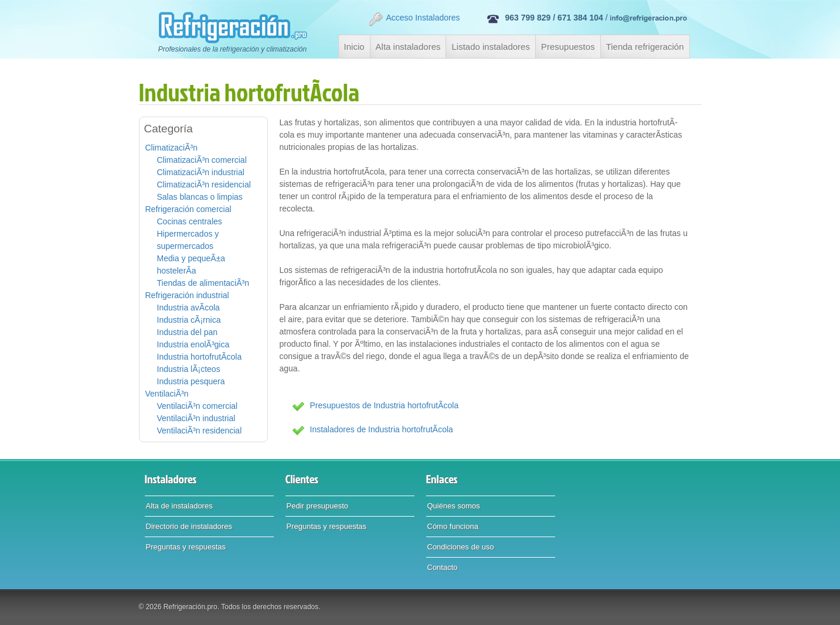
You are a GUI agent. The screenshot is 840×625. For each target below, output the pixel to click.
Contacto (443, 567)
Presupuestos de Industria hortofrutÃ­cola (385, 405)
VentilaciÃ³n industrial (196, 418)
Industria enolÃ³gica (193, 344)
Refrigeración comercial (188, 209)
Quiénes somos (454, 506)
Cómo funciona (453, 526)
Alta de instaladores (179, 506)
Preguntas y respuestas (186, 547)
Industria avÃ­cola (188, 308)
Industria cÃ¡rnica (189, 320)
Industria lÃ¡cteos (189, 369)
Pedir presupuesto (318, 506)
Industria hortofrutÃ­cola (200, 357)
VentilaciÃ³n (167, 394)
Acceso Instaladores (414, 19)
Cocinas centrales (190, 221)
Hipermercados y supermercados (188, 240)
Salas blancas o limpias (200, 197)
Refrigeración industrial (187, 295)
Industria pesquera (191, 381)
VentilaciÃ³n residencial (200, 431)
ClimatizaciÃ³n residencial (204, 185)
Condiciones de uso (461, 547)
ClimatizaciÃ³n (171, 148)
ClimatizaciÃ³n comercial (202, 160)
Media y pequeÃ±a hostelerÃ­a (191, 264)
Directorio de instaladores (189, 526)
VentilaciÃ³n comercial (198, 406)
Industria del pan (188, 332)
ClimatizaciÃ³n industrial (201, 172)
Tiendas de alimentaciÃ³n (203, 283)
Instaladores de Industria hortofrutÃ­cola (382, 429)
